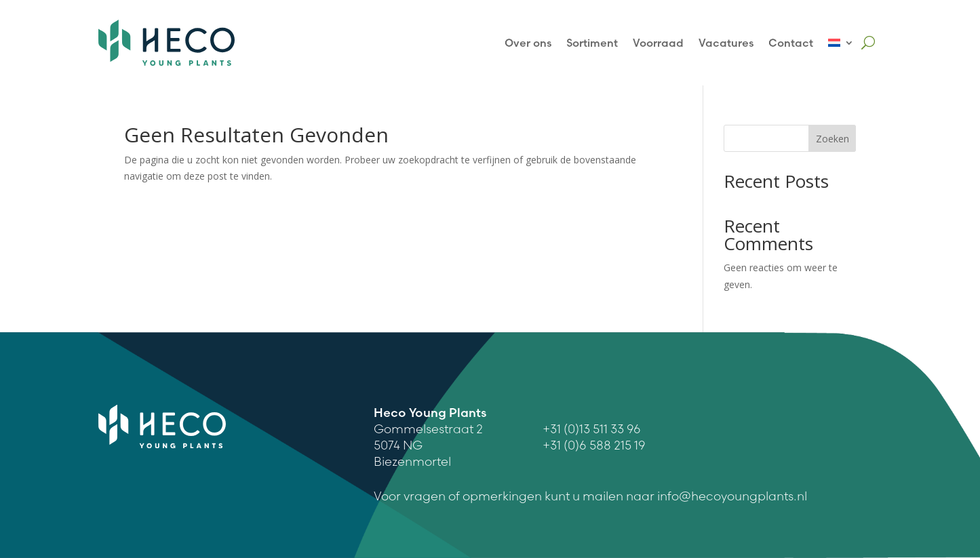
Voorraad (658, 43)
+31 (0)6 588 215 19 (594, 445)
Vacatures (726, 43)
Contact (791, 43)
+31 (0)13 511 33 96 (592, 429)
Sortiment (592, 43)
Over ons (528, 43)
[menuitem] (841, 43)
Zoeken (832, 139)
